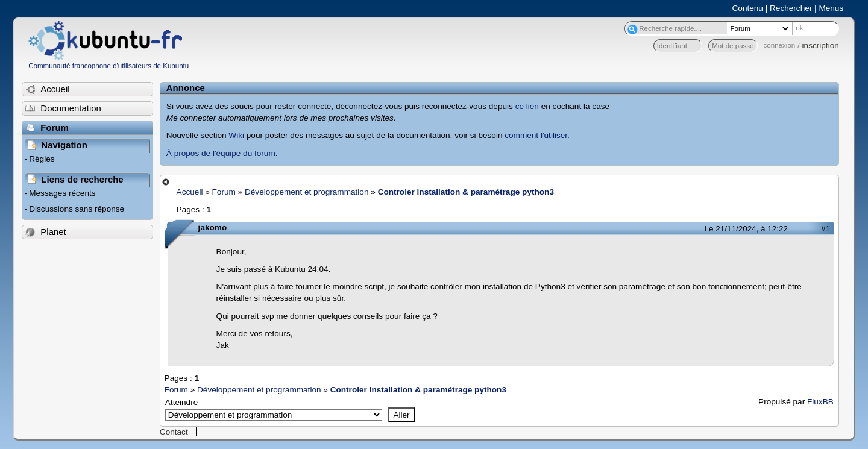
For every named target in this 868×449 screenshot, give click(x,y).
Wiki (236, 135)
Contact (174, 432)
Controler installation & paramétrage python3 (466, 192)
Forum (224, 192)
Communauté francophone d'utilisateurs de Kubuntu (108, 66)
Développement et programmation (307, 192)
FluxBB (820, 402)
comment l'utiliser (536, 135)
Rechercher (791, 8)
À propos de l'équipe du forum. (222, 153)
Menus (831, 8)
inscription (821, 46)
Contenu (748, 8)
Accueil (190, 192)
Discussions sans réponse (77, 209)
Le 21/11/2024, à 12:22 (746, 229)
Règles (42, 159)
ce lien (527, 106)
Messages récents (62, 193)
